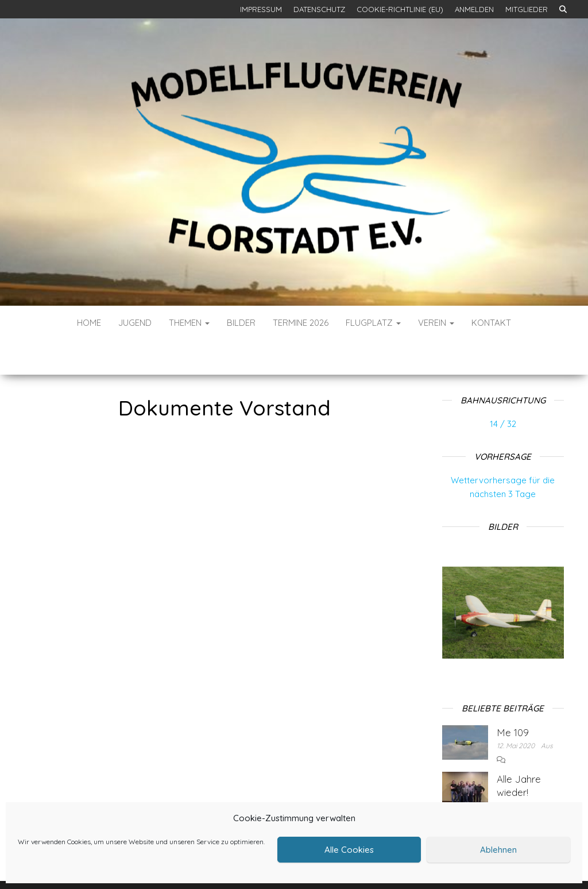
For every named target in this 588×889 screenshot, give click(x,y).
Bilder (241, 323)
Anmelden (474, 9)
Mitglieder (527, 9)
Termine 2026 (301, 323)
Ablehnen (498, 850)
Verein (436, 323)
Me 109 (513, 698)
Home (89, 323)
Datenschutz (319, 9)
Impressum (261, 9)
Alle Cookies (349, 850)
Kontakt (491, 323)
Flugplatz (373, 323)
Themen (189, 323)
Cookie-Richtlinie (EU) (400, 9)
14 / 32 (503, 389)
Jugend (135, 323)
